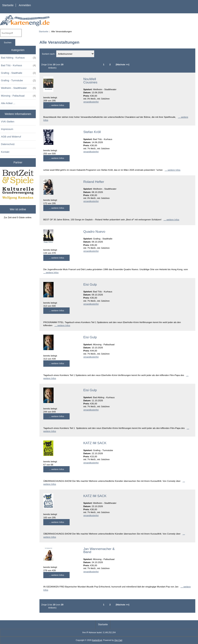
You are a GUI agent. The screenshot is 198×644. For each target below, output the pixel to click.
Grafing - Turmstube (18, 81)
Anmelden (25, 5)
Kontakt (5, 152)
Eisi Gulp (90, 284)
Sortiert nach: (49, 54)
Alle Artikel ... (8, 103)
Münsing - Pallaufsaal (18, 96)
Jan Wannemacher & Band (99, 550)
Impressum (7, 129)
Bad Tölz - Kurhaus (18, 65)
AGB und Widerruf (11, 137)
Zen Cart (118, 640)
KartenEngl (97, 640)
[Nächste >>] (123, 64)
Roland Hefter (94, 182)
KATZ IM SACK (95, 443)
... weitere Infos (57, 105)
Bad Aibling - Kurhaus (18, 58)
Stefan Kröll (92, 132)
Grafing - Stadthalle (18, 73)
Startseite (8, 5)
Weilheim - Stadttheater (18, 88)
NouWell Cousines (90, 81)
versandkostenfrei (91, 102)
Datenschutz (8, 144)
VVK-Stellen (8, 122)
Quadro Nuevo (94, 232)
